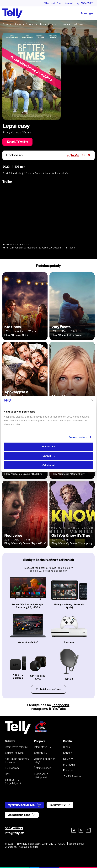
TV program (12, 768)
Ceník (8, 774)
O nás (66, 747)
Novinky (68, 759)
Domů (5, 24)
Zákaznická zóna (48, 3)
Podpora (40, 741)
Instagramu (39, 709)
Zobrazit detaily (78, 437)
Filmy (41, 24)
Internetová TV (43, 747)
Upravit (49, 456)
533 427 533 (14, 829)
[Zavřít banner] (92, 400)
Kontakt (66, 3)
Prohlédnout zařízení (48, 690)
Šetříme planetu (43, 768)
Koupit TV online (17, 142)
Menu (87, 13)
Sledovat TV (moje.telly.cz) (13, 782)
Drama (64, 24)
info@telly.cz (14, 833)
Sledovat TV (60, 805)
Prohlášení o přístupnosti (41, 776)
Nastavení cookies (29, 847)
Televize (17, 24)
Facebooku (60, 705)
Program (30, 24)
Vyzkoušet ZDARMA (24, 805)
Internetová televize (16, 747)
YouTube (59, 709)
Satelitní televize (14, 753)
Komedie (52, 24)
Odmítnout (48, 465)
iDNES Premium (72, 777)
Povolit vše (48, 447)
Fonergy (68, 771)
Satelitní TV (41, 753)
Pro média (69, 765)
